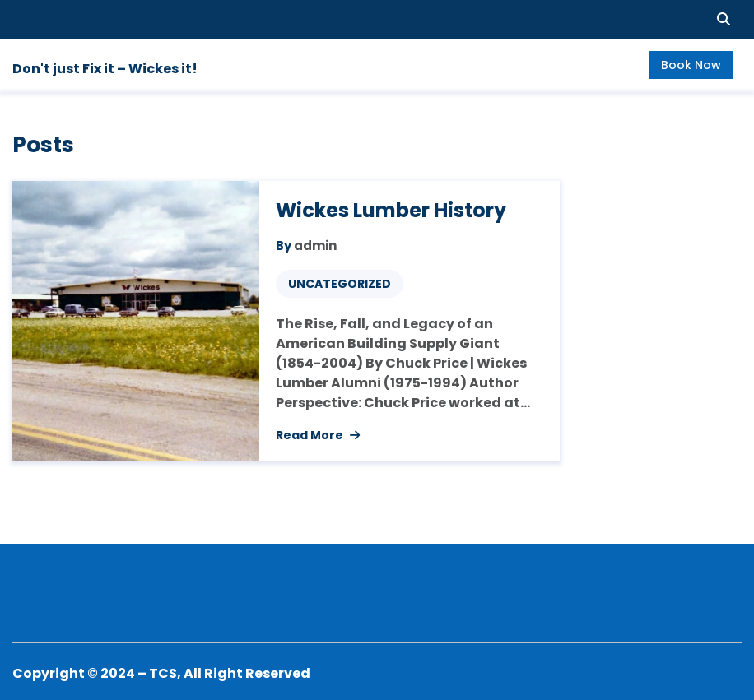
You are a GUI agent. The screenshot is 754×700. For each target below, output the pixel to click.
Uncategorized (340, 284)
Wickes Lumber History (391, 210)
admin (315, 246)
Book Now (691, 65)
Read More (318, 435)
